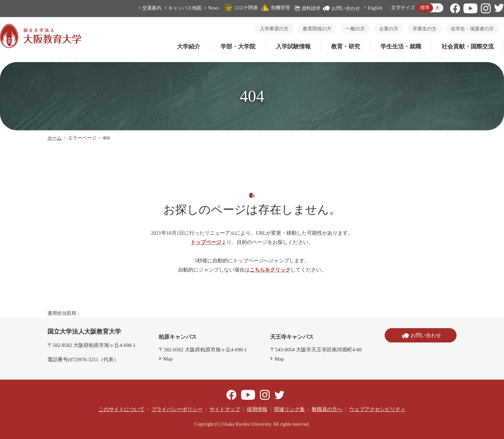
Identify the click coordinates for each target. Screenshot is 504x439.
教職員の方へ (327, 409)
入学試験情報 (293, 47)
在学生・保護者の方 (472, 29)
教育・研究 (346, 47)
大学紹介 (189, 47)
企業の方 (389, 29)
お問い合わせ (342, 8)
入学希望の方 (274, 29)
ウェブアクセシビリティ (377, 409)
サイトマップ (225, 409)
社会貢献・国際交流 (468, 47)
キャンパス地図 (185, 8)
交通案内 (152, 8)
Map (168, 359)
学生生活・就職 (401, 47)
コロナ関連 (241, 8)
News (213, 8)
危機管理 (275, 8)
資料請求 (308, 8)
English (375, 8)
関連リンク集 (290, 409)
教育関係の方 (317, 29)
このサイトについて (122, 409)
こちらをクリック (270, 270)
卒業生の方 (425, 29)
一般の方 (355, 29)
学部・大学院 (238, 47)
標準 (425, 8)
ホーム (55, 138)
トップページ (206, 242)
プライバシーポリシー (177, 409)
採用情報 (257, 409)
